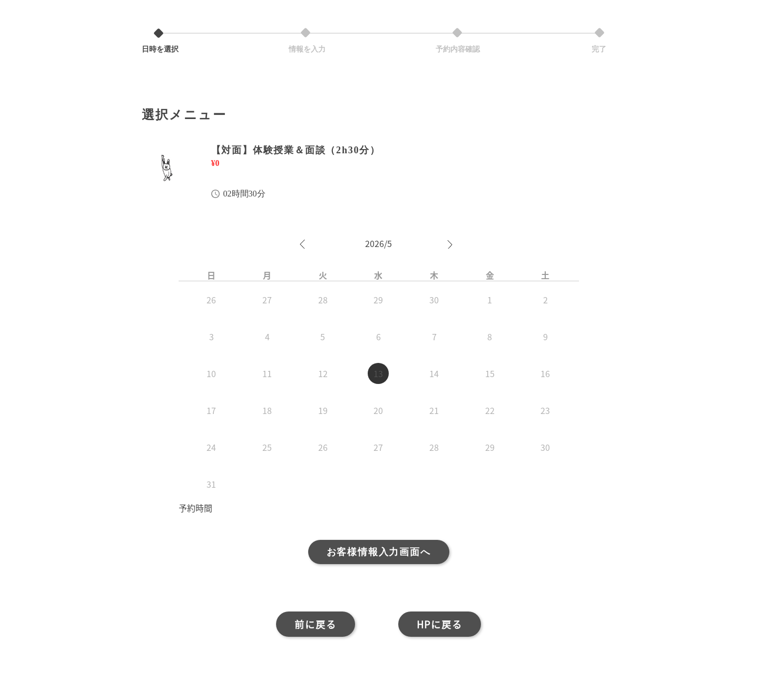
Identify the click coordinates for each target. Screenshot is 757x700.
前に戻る (315, 624)
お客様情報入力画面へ (379, 552)
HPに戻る (440, 624)
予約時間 (195, 508)
